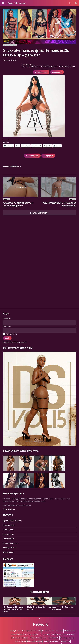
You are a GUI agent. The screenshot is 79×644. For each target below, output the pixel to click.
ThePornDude (8, 552)
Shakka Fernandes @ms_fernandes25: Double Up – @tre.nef (36, 53)
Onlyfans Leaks (17, 638)
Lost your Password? (19, 342)
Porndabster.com (67, 638)
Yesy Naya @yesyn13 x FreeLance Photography (59, 204)
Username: (7, 318)
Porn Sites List (41, 638)
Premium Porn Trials (11, 543)
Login (5, 509)
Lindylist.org (44, 634)
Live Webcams (9, 534)
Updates (13, 45)
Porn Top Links (9, 539)
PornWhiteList (20, 641)
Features (6, 45)
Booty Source (15, 631)
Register (6, 342)
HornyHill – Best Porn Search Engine (25, 634)
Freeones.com (9, 525)
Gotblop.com (8, 530)
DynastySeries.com (17, 3)
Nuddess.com (68, 634)
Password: (7, 326)
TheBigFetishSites (10, 548)
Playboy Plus (29, 638)
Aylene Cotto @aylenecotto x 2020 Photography (18, 204)
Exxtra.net (46, 631)
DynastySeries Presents (12, 521)
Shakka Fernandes (12, 167)
